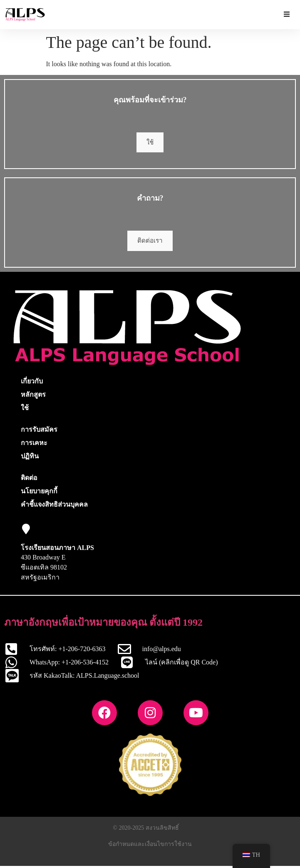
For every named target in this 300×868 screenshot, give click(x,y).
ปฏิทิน (30, 458)
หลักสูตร (33, 397)
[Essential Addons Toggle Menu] (287, 15)
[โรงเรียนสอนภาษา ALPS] (26, 531)
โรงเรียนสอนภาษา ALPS (57, 550)
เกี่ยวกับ (32, 383)
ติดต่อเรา (150, 242)
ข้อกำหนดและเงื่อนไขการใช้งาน (150, 846)
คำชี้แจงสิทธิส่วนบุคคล (54, 506)
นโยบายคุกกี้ (39, 493)
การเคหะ (34, 445)
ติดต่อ (29, 480)
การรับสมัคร (39, 432)
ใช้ (150, 143)
